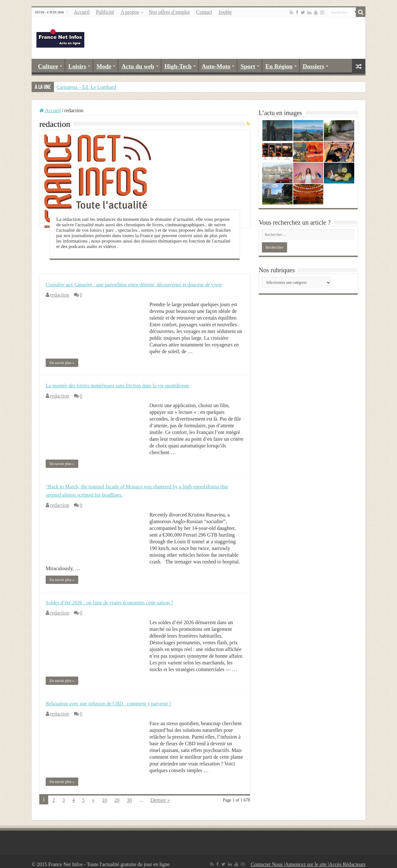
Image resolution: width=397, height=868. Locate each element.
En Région (279, 66)
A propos (130, 12)
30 (129, 800)
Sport (248, 66)
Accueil (82, 12)
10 (104, 800)
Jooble (225, 12)
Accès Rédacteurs (347, 864)
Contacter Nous (267, 864)
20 (117, 800)
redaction (60, 295)
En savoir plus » (62, 363)
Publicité (105, 12)
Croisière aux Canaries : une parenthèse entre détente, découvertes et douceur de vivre (134, 285)
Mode (104, 66)
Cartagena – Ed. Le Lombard (86, 87)
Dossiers (314, 66)
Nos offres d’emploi (169, 12)
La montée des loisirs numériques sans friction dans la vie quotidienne (118, 386)
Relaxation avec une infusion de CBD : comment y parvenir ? (109, 704)
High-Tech (178, 66)
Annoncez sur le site (306, 864)
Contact (204, 12)
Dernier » (160, 800)
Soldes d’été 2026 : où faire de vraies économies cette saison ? (109, 603)
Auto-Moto (216, 66)
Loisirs (77, 66)
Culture (48, 66)
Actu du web (138, 66)
